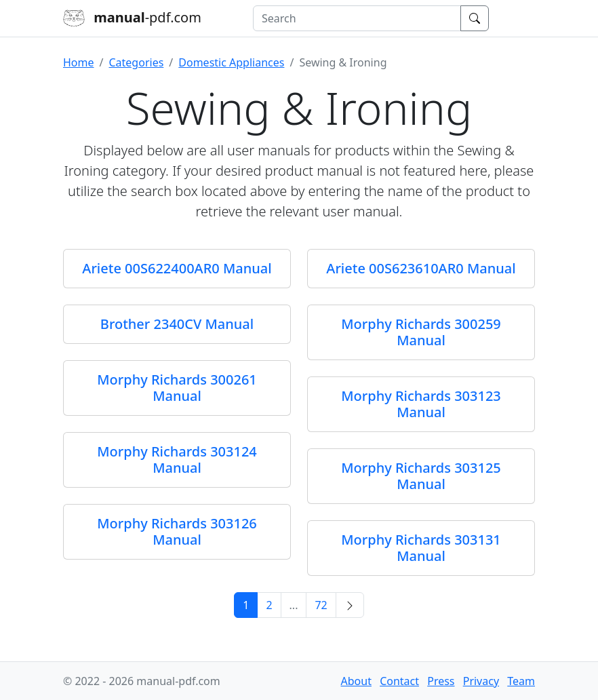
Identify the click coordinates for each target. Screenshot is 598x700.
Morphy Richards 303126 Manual (177, 531)
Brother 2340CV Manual (177, 324)
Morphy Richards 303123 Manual (421, 404)
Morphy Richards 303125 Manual (421, 476)
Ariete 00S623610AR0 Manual (421, 268)
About (356, 681)
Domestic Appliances (231, 62)
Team (521, 681)
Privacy (481, 681)
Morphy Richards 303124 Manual (177, 460)
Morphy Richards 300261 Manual (177, 388)
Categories (136, 62)
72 (321, 605)
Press (441, 681)
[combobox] (357, 18)
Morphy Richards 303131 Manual (421, 548)
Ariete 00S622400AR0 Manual (177, 268)
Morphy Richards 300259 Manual (421, 332)
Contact (399, 681)
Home (79, 62)
